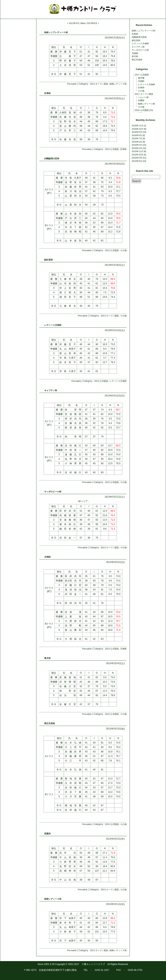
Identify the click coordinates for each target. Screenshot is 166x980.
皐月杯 (47, 658)
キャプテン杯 (51, 390)
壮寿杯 (47, 93)
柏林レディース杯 (118, 84)
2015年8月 (137, 161)
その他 (123, 250)
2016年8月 (137, 135)
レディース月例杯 (53, 325)
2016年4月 (137, 148)
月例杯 (47, 557)
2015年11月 (137, 151)
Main (83, 23)
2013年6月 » (93, 23)
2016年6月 (137, 142)
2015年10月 (137, 155)
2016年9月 (137, 132)
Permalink (72, 84)
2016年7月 (137, 138)
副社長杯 (49, 260)
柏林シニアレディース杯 (56, 32)
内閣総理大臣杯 (52, 159)
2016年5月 (137, 145)
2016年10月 (137, 129)
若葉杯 (47, 834)
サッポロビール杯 (53, 492)
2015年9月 (137, 158)
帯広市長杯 (50, 723)
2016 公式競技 (142, 110)
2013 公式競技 (112, 149)
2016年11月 (137, 126)
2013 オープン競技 (99, 84)
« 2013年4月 (73, 23)
